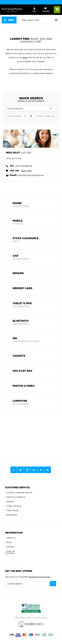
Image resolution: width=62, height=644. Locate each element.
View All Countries (10, 552)
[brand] (31, 108)
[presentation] (40, 20)
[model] (17, 116)
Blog (9, 542)
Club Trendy (13, 510)
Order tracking (14, 506)
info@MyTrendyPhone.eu (31, 175)
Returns (10, 501)
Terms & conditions (16, 497)
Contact (11, 547)
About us (11, 538)
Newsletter (12, 515)
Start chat (26, 171)
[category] (45, 116)
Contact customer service (19, 492)
